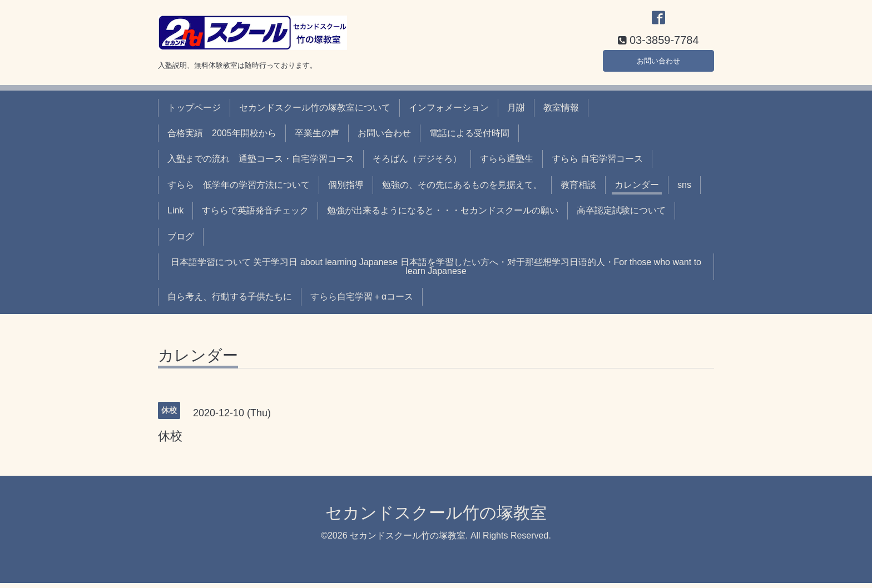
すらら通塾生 (507, 164)
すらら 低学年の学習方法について (239, 190)
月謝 (516, 113)
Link (175, 216)
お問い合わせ (658, 64)
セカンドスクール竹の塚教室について (315, 113)
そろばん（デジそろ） (417, 164)
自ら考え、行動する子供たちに (230, 302)
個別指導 (346, 190)
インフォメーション (449, 113)
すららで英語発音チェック (255, 216)
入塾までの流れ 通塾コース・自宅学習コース (261, 164)
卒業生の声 (317, 138)
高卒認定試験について (621, 216)
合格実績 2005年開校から (222, 138)
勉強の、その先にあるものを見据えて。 (462, 190)
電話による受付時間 (469, 138)
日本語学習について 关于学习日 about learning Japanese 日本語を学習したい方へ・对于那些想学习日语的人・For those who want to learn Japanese (436, 271)
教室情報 (561, 113)
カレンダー (637, 190)
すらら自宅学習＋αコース (362, 302)
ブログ (181, 241)
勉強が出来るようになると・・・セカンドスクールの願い (443, 216)
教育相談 (578, 190)
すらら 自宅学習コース (597, 164)
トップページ (194, 113)
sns (684, 190)
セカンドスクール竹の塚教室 (436, 518)
